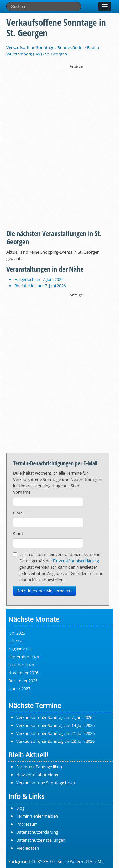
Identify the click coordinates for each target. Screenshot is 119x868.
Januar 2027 (19, 689)
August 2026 (20, 649)
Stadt (18, 534)
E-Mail (19, 513)
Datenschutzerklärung (37, 832)
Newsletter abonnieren (38, 775)
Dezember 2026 (23, 681)
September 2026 (24, 657)
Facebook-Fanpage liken (39, 767)
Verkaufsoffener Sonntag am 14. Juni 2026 (55, 725)
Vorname (22, 492)
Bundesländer (71, 47)
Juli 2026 (16, 641)
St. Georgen (56, 54)
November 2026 (23, 673)
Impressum (27, 824)
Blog (20, 808)
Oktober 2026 (21, 665)
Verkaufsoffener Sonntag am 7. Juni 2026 (54, 717)
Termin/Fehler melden (37, 816)
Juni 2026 (17, 633)
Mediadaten (28, 848)
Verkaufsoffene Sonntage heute (46, 783)
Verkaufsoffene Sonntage (30, 47)
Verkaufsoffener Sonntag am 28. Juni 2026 (55, 741)
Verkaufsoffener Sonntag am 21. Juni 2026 (55, 733)
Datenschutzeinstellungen (41, 840)
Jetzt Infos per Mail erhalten (44, 591)
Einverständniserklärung (76, 561)
